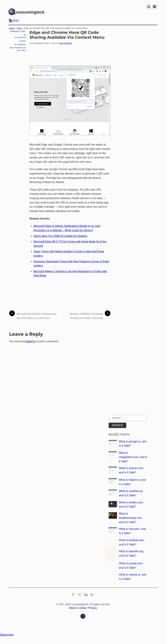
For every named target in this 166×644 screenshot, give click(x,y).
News (19, 28)
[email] (86, 594)
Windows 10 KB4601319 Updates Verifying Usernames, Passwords (90, 316)
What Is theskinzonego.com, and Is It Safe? (131, 518)
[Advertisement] (90, 56)
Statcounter (7, 635)
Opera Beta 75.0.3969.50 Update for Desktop (60, 236)
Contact (82, 608)
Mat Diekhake (20, 37)
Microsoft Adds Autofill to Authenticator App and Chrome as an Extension (33, 316)
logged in (30, 341)
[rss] (92, 594)
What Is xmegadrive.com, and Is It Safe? (133, 457)
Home (12, 28)
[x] (79, 594)
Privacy (93, 608)
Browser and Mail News (20, 49)
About (73, 608)
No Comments (20, 44)
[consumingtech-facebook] (73, 594)
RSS (16, 21)
